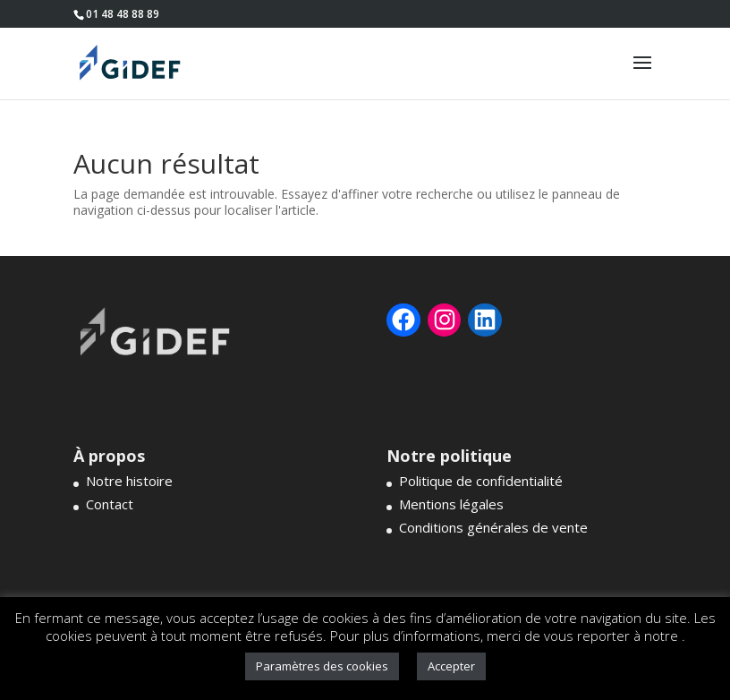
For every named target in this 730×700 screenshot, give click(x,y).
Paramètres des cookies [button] (322, 666)
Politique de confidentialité (481, 481)
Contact (110, 504)
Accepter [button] (451, 666)
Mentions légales (451, 504)
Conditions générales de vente (493, 527)
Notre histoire (129, 481)
